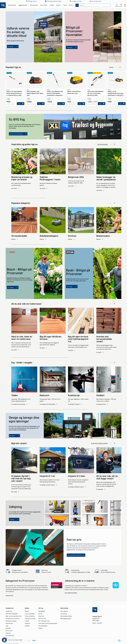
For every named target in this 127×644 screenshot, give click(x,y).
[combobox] (95, 5)
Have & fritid (44, 5)
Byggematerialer (23, 5)
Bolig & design (12, 5)
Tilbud (65, 5)
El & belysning (34, 5)
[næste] (120, 67)
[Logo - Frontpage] (3, 5)
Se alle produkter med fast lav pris (76, 551)
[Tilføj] (21, 104)
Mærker (59, 5)
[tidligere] (116, 67)
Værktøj (52, 5)
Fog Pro (71, 5)
